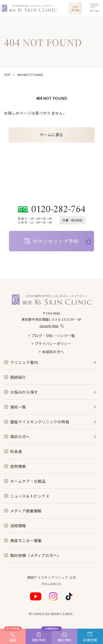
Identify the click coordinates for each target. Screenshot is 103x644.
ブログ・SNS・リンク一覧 (53, 336)
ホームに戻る (52, 135)
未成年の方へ (53, 352)
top (7, 75)
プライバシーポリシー (53, 344)
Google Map (49, 326)
